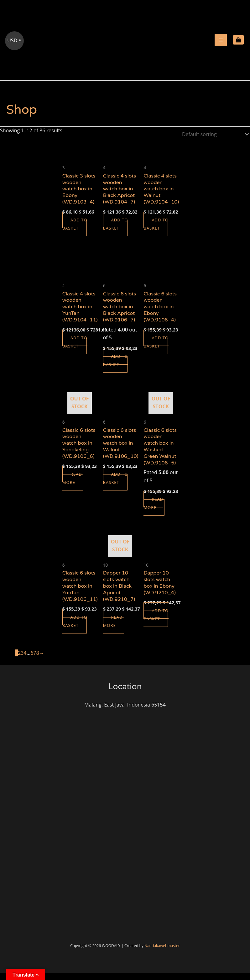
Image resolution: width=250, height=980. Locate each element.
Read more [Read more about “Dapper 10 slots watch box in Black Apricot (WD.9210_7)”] (113, 628)
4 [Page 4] (25, 660)
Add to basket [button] (75, 231)
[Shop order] (214, 141)
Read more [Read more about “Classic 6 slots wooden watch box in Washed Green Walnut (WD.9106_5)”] (154, 511)
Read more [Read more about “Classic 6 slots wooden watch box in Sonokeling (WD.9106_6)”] (73, 485)
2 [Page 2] (19, 660)
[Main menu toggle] (221, 43)
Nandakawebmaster (162, 953)
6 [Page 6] (32, 660)
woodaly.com (31, 77)
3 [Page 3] (22, 660)
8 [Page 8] (37, 660)
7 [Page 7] (35, 660)
